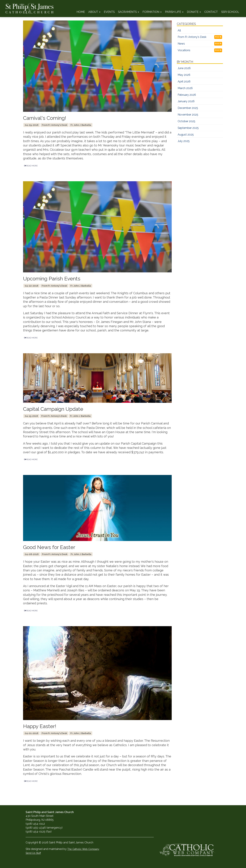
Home (81, 12)
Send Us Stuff (33, 853)
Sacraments (129, 12)
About (94, 12)
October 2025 (186, 121)
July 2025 (184, 141)
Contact (211, 12)
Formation (152, 12)
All (179, 30)
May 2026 (184, 75)
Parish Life (174, 12)
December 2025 (188, 108)
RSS (218, 37)
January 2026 (186, 101)
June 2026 (184, 68)
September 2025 (188, 128)
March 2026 (185, 88)
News (181, 44)
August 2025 (186, 135)
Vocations (184, 50)
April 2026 (184, 81)
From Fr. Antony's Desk (192, 37)
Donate (194, 12)
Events (109, 12)
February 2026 (187, 95)
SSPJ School (230, 12)
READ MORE (31, 166)
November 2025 (188, 115)
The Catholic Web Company (83, 849)
